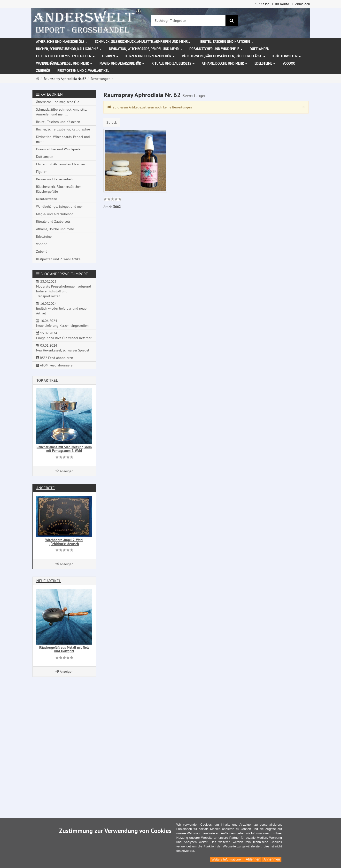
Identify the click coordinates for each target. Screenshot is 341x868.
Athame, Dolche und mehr (225, 63)
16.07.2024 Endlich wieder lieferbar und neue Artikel (61, 308)
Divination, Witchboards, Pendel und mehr (146, 49)
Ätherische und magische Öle (62, 42)
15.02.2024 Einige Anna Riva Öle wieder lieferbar (64, 335)
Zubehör (43, 71)
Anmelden (303, 4)
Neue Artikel (49, 581)
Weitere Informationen (227, 859)
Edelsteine (265, 63)
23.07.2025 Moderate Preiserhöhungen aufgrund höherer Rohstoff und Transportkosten (64, 289)
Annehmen (272, 859)
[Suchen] (232, 21)
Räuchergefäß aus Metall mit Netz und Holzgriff (64, 649)
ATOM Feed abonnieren (55, 365)
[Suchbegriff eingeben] (188, 21)
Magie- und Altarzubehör (122, 63)
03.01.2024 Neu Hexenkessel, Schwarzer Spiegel (63, 348)
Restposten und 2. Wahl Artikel (83, 71)
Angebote (46, 488)
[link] (112, 200)
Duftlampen (260, 49)
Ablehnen (253, 859)
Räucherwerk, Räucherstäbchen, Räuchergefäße (224, 56)
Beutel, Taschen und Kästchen (227, 42)
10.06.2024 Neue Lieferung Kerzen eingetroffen (62, 323)
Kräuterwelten (287, 56)
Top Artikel (47, 380)
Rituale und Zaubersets (173, 63)
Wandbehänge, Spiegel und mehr (64, 63)
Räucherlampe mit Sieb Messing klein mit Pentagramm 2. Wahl (64, 449)
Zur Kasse (262, 4)
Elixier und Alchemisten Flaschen (65, 56)
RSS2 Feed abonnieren (55, 358)
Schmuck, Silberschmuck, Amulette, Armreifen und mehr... (144, 42)
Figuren (110, 56)
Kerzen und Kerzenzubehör (150, 56)
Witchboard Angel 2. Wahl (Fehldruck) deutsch (64, 542)
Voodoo (289, 63)
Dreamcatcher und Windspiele (216, 49)
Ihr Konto (282, 4)
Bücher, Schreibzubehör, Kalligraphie (69, 49)
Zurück (112, 122)
